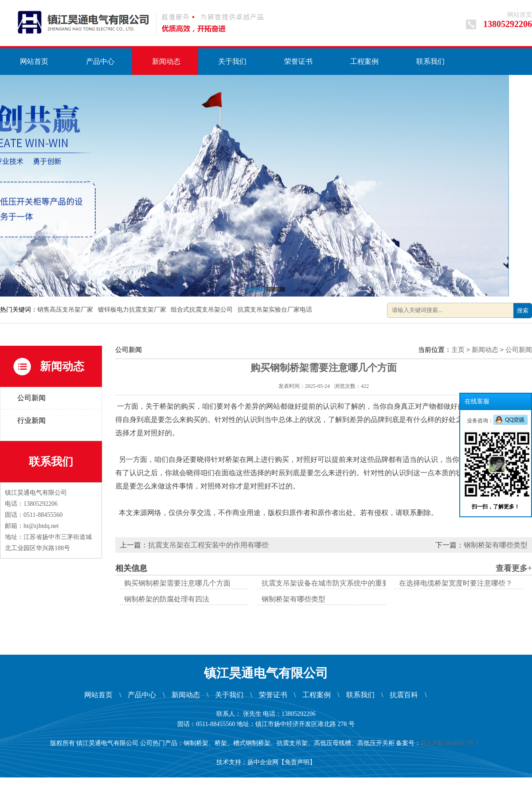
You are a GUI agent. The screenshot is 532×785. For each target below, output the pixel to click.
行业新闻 (31, 420)
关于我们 (232, 61)
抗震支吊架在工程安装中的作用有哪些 (208, 545)
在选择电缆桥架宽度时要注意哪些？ (456, 583)
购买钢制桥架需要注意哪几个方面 (177, 583)
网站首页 (520, 15)
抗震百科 (404, 695)
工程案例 (364, 61)
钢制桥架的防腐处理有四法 (167, 599)
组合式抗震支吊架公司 (203, 310)
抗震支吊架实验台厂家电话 (276, 310)
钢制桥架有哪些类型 (496, 545)
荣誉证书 (298, 61)
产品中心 (100, 61)
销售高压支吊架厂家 (66, 310)
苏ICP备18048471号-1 (451, 743)
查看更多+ (514, 568)
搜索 (523, 310)
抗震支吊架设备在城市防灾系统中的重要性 (329, 583)
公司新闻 (31, 398)
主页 (458, 350)
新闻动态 (166, 61)
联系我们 (430, 61)
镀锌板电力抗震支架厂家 (133, 310)
